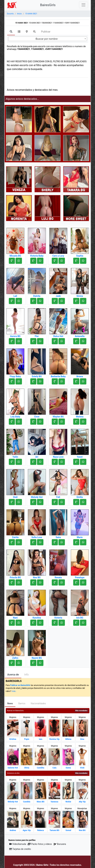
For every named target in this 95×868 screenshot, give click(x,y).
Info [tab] (26, 675)
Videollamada (18, 844)
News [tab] (10, 703)
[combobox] (48, 39)
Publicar (46, 32)
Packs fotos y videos (40, 844)
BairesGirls (48, 5)
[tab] (11, 32)
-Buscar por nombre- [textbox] (47, 39)
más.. (14, 691)
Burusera (60, 844)
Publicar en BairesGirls (20, 685)
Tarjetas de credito (20, 849)
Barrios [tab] (22, 703)
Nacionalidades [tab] (38, 703)
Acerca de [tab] (13, 675)
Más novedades (81, 711)
